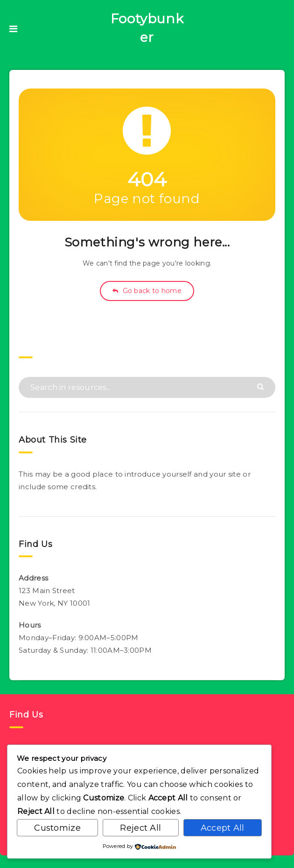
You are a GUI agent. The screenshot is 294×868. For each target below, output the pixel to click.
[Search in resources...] (147, 387)
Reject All (140, 828)
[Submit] (262, 386)
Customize (57, 828)
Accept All (223, 828)
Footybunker (147, 28)
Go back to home (147, 291)
